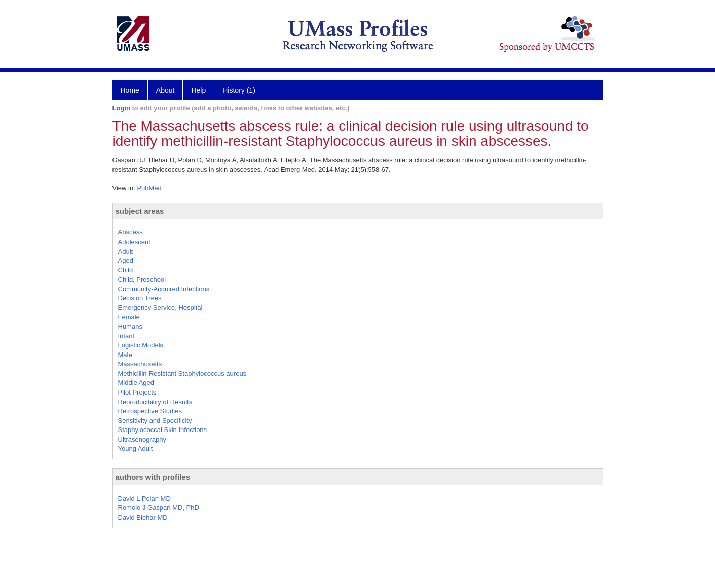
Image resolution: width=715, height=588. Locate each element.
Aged (126, 261)
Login (121, 108)
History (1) (239, 90)
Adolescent (134, 242)
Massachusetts (140, 364)
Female (129, 317)
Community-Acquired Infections (164, 289)
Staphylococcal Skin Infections (163, 430)
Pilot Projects (137, 392)
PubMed (149, 188)
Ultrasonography (142, 439)
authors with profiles (153, 477)
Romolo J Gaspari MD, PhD (159, 508)
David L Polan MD (144, 499)
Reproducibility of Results (155, 402)
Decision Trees (140, 298)
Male (125, 355)
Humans (130, 326)
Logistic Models (141, 345)
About (165, 90)
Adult (126, 251)
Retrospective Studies (150, 411)
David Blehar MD (143, 517)
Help (198, 90)
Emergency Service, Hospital (160, 308)
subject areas (140, 211)
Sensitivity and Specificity (155, 421)
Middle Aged (136, 383)
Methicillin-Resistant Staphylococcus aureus (182, 374)
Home (130, 90)
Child (126, 270)
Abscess (130, 232)
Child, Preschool (142, 279)
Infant (126, 336)
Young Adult (136, 448)
